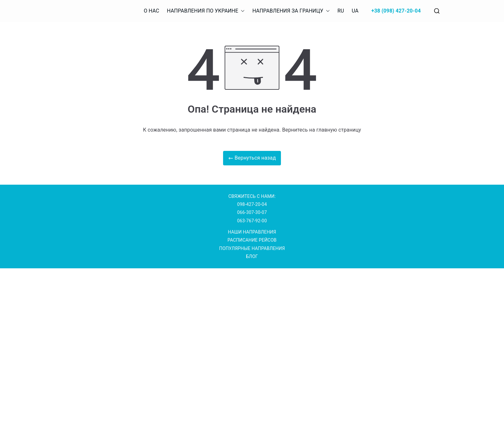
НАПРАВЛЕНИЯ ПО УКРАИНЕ (206, 11)
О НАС (151, 11)
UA (355, 11)
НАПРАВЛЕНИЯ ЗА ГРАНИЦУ (291, 11)
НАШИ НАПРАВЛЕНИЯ (252, 232)
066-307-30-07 (252, 212)
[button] (241, 11)
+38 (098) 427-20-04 (396, 11)
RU (341, 11)
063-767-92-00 (252, 221)
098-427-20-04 (252, 204)
